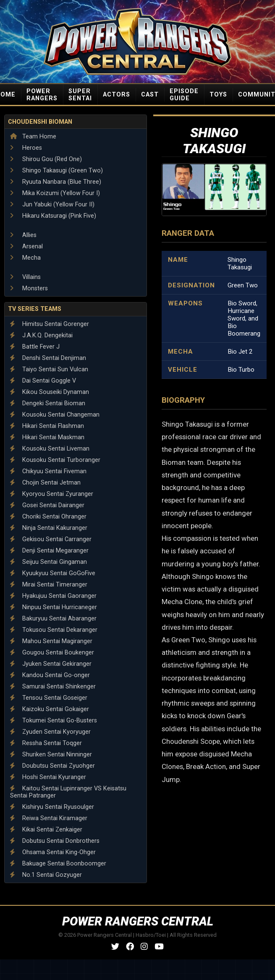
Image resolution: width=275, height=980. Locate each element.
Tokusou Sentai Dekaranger (54, 630)
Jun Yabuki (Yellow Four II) (52, 205)
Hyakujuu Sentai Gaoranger (53, 596)
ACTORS (117, 95)
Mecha (25, 258)
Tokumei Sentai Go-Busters (54, 721)
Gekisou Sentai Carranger (51, 539)
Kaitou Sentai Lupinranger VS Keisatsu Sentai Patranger (68, 792)
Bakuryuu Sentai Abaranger (53, 619)
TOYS (218, 95)
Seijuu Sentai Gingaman (48, 562)
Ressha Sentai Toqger (46, 743)
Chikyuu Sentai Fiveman (48, 471)
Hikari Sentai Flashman (47, 426)
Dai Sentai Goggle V (43, 381)
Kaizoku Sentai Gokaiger (50, 709)
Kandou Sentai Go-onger (50, 675)
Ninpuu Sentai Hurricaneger (54, 607)
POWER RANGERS (42, 95)
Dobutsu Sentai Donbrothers (55, 841)
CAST (150, 95)
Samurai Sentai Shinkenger (53, 687)
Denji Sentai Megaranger (49, 551)
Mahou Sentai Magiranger (51, 641)
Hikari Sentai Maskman (47, 437)
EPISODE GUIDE (184, 95)
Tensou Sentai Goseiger (49, 698)
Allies (23, 235)
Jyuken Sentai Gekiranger (51, 664)
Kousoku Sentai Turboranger (55, 460)
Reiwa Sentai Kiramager (49, 818)
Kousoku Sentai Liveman (50, 449)
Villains (25, 277)
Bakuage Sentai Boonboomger (58, 864)
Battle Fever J (35, 347)
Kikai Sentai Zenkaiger (46, 830)
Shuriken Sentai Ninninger (51, 755)
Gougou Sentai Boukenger (52, 653)
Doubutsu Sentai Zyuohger (52, 766)
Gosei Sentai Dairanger (47, 505)
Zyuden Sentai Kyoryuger (50, 732)
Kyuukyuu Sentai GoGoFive (53, 573)
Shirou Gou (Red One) (46, 159)
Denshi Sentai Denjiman (48, 358)
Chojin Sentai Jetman (45, 483)
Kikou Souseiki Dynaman (50, 392)
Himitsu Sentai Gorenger (50, 324)
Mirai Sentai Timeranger (49, 585)
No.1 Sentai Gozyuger (46, 875)
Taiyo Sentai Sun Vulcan (49, 369)
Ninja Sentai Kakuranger (49, 528)
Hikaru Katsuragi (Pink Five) (53, 216)
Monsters (29, 288)
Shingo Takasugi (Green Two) (56, 171)
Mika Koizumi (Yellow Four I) (55, 193)
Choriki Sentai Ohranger (48, 517)
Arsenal (26, 246)
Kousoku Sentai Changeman (55, 415)
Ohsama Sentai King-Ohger (53, 852)
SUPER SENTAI (80, 95)
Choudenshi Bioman (40, 122)
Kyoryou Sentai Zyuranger (52, 494)
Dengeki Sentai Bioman (48, 403)
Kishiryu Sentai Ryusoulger (52, 807)
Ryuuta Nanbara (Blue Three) (56, 182)
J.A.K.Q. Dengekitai (41, 335)
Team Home (33, 137)
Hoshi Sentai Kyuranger (48, 777)
